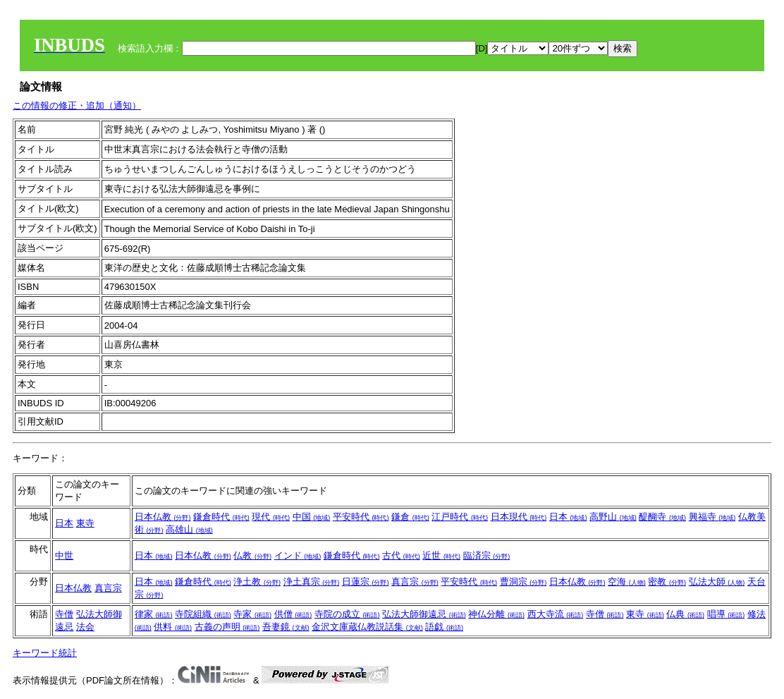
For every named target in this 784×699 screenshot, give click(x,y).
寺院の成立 (347, 614)
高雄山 (189, 529)
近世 (441, 555)
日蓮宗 (366, 582)
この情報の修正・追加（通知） (77, 105)
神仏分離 (496, 614)
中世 (64, 555)
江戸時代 (460, 517)
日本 (64, 523)
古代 (401, 555)
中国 (312, 517)
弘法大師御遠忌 (424, 614)
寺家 (252, 614)
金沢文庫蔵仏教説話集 (367, 627)
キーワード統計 (45, 653)
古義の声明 (227, 627)
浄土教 (257, 582)
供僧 (293, 614)
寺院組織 (203, 614)
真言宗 (108, 588)
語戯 (444, 627)
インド (298, 555)
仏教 (252, 555)
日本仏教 (163, 517)
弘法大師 (717, 582)
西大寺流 (556, 614)
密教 (667, 582)
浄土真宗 (312, 582)
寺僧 (64, 614)
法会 (85, 627)
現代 (271, 517)
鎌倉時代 (221, 517)
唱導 (726, 614)
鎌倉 (410, 517)
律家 (154, 614)
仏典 (685, 614)
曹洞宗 (523, 582)
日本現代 (519, 517)
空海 (627, 582)
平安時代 (361, 517)
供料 (173, 627)
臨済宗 (487, 555)
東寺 (85, 523)
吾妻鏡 (286, 627)
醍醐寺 (662, 517)
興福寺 (712, 517)
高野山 (613, 517)
